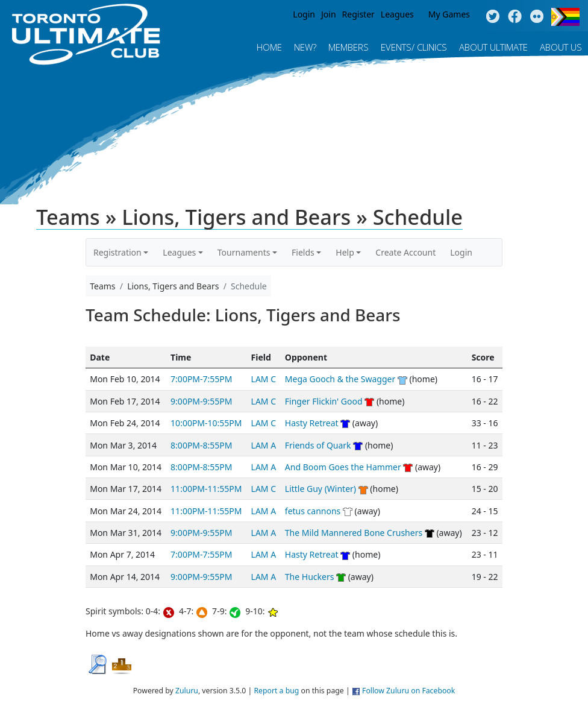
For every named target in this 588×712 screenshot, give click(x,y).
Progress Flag (565, 17)
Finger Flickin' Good (324, 401)
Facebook (515, 17)
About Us (561, 47)
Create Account (405, 252)
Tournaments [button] (244, 252)
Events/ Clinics (414, 47)
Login (304, 14)
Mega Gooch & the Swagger (340, 379)
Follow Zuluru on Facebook (408, 691)
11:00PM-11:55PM (206, 489)
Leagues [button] (179, 252)
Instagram (537, 17)
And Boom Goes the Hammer (343, 467)
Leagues (397, 14)
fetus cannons (313, 511)
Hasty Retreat (312, 423)
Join (329, 14)
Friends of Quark (318, 445)
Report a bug (276, 691)
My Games (449, 14)
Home (269, 47)
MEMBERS (349, 47)
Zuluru (187, 691)
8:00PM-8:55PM (201, 445)
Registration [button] (117, 252)
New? (305, 47)
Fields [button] (303, 252)
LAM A (264, 445)
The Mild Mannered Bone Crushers (354, 533)
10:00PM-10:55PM (206, 423)
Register (358, 14)
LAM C (264, 379)
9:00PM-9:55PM (201, 401)
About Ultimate (493, 47)
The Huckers (310, 577)
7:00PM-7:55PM (201, 379)
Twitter (493, 17)
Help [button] (345, 252)
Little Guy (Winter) (321, 489)
